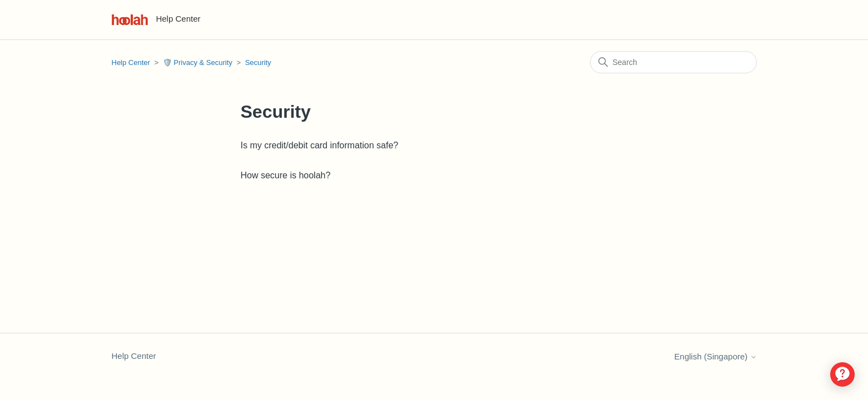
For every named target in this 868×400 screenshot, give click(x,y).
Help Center (131, 62)
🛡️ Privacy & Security (198, 62)
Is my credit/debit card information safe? (320, 145)
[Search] (673, 62)
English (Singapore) (716, 356)
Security (258, 62)
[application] (842, 374)
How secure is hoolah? (286, 175)
